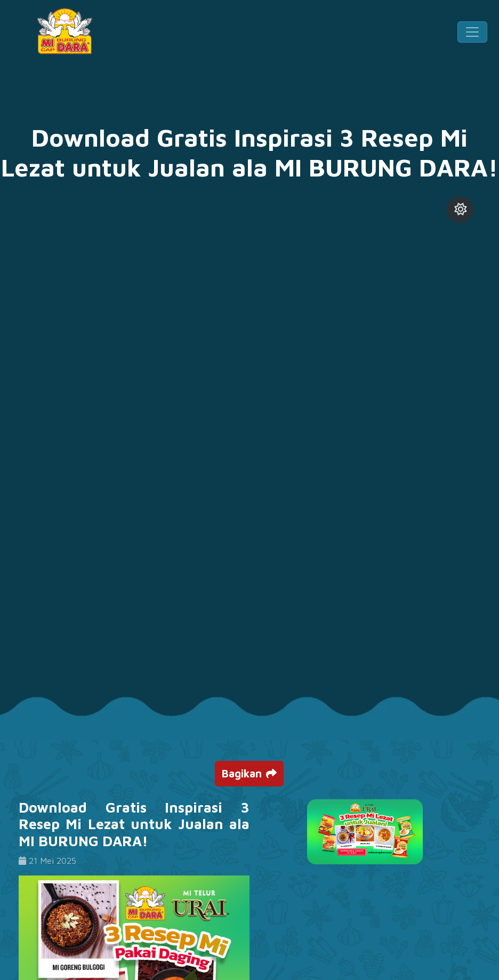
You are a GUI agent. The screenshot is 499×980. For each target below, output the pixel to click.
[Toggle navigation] (472, 32)
